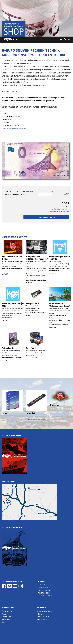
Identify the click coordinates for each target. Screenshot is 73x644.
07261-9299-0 (46, 593)
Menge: (52, 192)
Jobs (4, 622)
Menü (15, 40)
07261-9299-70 (47, 596)
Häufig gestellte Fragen (44, 611)
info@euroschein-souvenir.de (16, 129)
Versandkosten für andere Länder (59, 211)
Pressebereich (7, 611)
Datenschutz (6, 617)
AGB (38, 622)
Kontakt (5, 614)
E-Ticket (39, 614)
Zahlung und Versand (44, 617)
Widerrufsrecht (42, 619)
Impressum (6, 619)
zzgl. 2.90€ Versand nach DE (61, 209)
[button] (28, 419)
